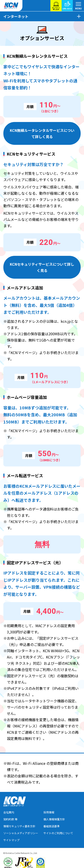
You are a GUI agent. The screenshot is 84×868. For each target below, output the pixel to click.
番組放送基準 (52, 826)
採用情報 (49, 812)
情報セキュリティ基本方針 (19, 826)
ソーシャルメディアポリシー (21, 833)
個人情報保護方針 (54, 819)
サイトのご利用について (58, 833)
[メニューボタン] (78, 6)
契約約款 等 (10, 819)
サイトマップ (11, 840)
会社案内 (9, 812)
